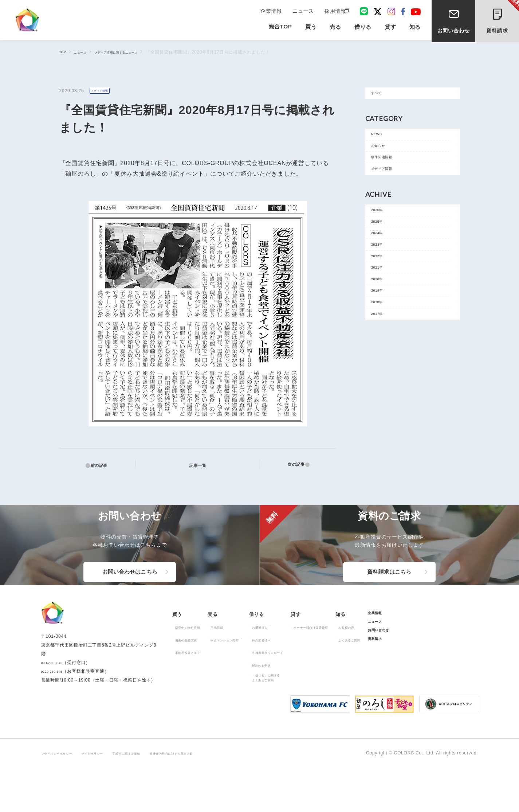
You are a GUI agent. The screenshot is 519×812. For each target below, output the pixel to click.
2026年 (382, 237)
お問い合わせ (454, 32)
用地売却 (235, 664)
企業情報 (274, 12)
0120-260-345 (56, 716)
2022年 (382, 303)
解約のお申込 (297, 702)
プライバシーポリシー (64, 798)
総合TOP (280, 30)
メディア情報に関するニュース (135, 52)
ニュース (304, 12)
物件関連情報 (389, 174)
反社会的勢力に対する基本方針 (222, 798)
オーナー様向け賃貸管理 (367, 664)
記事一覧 (202, 465)
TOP (64, 52)
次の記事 (292, 465)
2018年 (382, 368)
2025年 (382, 253)
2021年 (382, 319)
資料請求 (503, 17)
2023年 (382, 286)
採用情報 (335, 12)
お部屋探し (295, 664)
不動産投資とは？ (195, 689)
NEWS (381, 142)
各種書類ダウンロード (306, 689)
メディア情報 (104, 91)
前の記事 (103, 465)
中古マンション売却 (246, 676)
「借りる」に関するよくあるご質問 (304, 716)
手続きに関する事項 (159, 798)
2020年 (382, 335)
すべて (381, 96)
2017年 (382, 385)
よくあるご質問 (421, 676)
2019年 (382, 352)
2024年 (382, 270)
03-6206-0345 (56, 707)
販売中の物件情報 (195, 664)
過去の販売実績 (193, 676)
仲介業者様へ (297, 676)
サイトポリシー (113, 798)
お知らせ (384, 158)
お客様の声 (416, 664)
